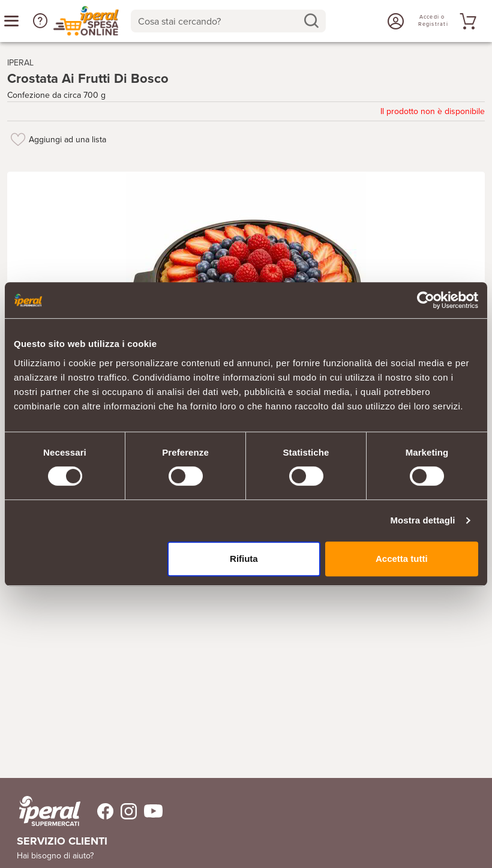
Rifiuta (244, 559)
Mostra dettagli (422, 520)
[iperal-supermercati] (50, 811)
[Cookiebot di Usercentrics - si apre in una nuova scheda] (426, 300)
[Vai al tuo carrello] (466, 21)
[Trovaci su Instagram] (125, 811)
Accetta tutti (402, 559)
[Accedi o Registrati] (394, 21)
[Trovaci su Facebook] (98, 811)
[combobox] (228, 21)
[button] (40, 21)
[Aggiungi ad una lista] (18, 139)
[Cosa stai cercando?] (219, 21)
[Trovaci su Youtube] (150, 811)
